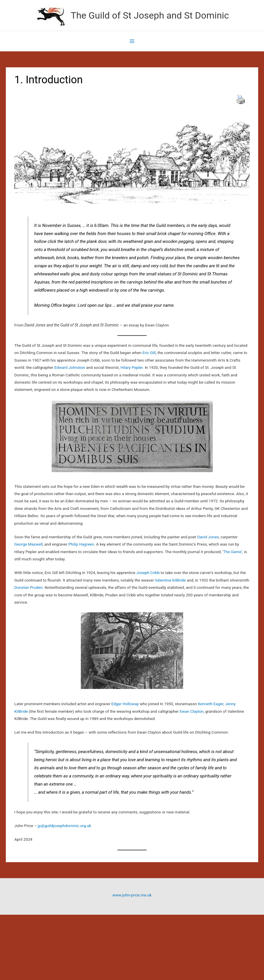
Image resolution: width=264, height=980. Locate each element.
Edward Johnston (70, 367)
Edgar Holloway (125, 704)
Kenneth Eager (211, 704)
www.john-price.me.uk (132, 895)
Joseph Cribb (148, 573)
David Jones (208, 537)
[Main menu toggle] (132, 41)
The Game (232, 552)
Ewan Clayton (192, 711)
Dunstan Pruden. (29, 587)
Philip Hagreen (81, 544)
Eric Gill (149, 353)
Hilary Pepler (131, 367)
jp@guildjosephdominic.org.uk (65, 826)
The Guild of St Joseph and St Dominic (150, 15)
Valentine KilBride (170, 580)
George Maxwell (28, 544)
